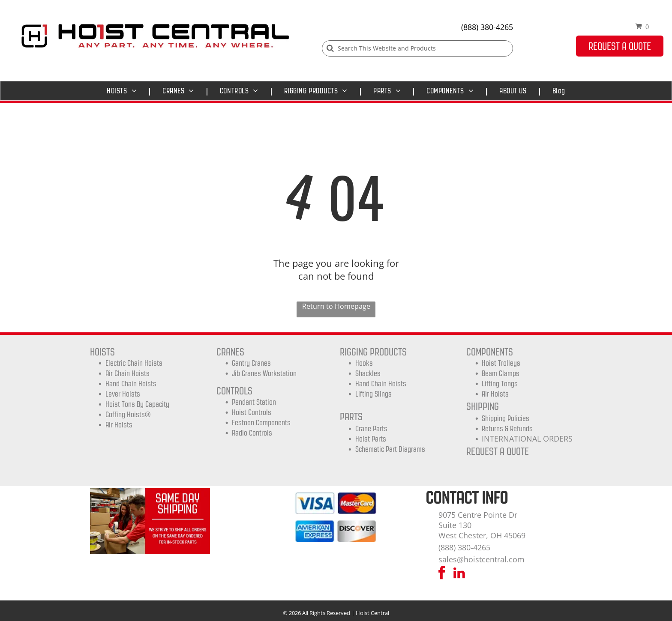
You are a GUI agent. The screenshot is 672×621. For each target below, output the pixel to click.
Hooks (364, 363)
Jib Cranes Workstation (264, 373)
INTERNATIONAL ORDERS (527, 439)
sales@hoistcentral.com (481, 559)
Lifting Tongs (500, 384)
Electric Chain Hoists (134, 363)
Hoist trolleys (501, 363)
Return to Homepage (336, 306)
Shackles (368, 373)
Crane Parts (371, 429)
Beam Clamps (501, 373)
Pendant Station (254, 402)
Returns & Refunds (507, 429)
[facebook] (442, 574)
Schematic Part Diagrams (390, 449)
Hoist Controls (252, 412)
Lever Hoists (123, 394)
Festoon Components (261, 423)
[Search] (417, 48)
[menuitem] (124, 91)
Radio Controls (252, 433)
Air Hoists (119, 425)
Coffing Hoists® (128, 415)
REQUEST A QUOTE (498, 451)
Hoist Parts (371, 439)
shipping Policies (505, 418)
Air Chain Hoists (127, 373)
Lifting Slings (373, 394)
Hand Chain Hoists (131, 384)
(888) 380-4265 (487, 27)
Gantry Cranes (251, 363)
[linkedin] (459, 574)
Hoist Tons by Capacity (137, 404)
